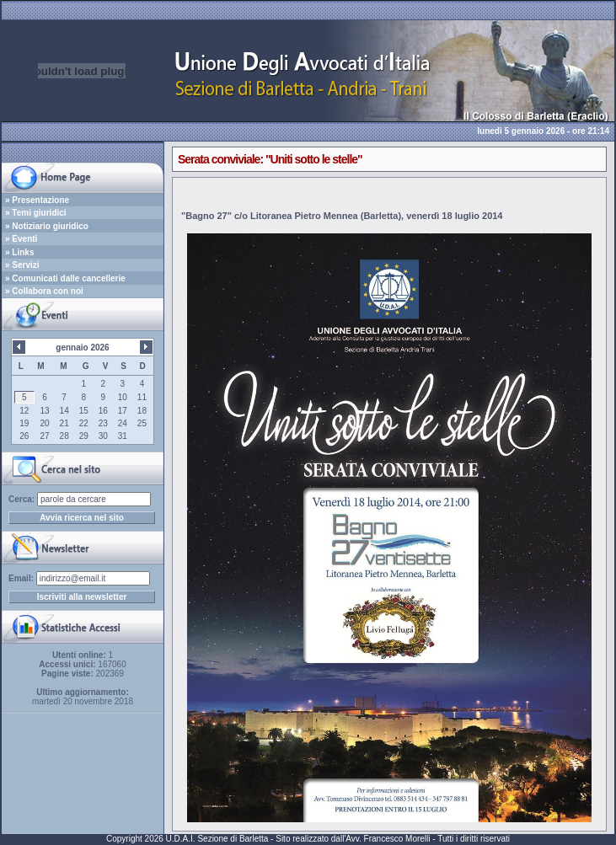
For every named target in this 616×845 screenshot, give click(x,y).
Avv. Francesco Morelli (388, 839)
